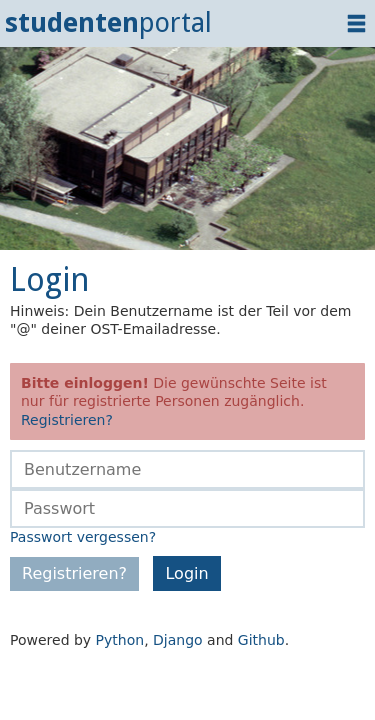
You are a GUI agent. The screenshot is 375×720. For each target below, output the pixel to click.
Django (178, 640)
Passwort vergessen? (83, 537)
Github (261, 640)
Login (186, 573)
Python (120, 640)
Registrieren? (67, 420)
